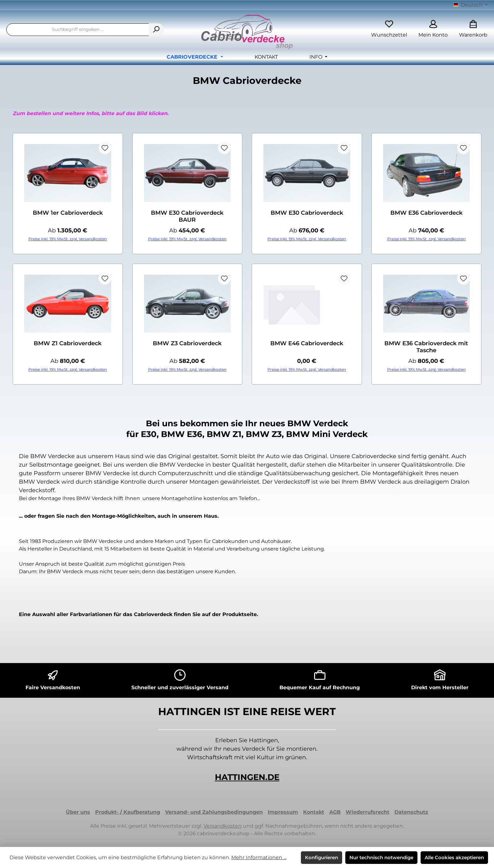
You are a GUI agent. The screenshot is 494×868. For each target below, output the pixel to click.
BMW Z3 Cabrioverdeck (187, 343)
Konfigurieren (322, 857)
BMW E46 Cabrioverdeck (307, 343)
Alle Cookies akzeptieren (454, 857)
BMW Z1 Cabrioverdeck (68, 343)
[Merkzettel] (389, 29)
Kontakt (314, 812)
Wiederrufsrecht (368, 812)
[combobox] (78, 30)
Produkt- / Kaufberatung (128, 812)
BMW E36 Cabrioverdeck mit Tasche (426, 347)
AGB (335, 812)
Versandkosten (223, 826)
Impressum (283, 812)
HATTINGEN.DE (247, 777)
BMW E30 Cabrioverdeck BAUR (187, 216)
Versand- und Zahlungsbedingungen (214, 812)
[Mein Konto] (433, 29)
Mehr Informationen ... (259, 857)
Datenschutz (411, 812)
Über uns (78, 812)
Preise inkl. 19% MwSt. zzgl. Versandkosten (68, 239)
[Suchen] (156, 30)
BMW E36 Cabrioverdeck (426, 213)
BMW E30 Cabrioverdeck (307, 213)
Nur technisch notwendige (381, 857)
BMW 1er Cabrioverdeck (68, 213)
